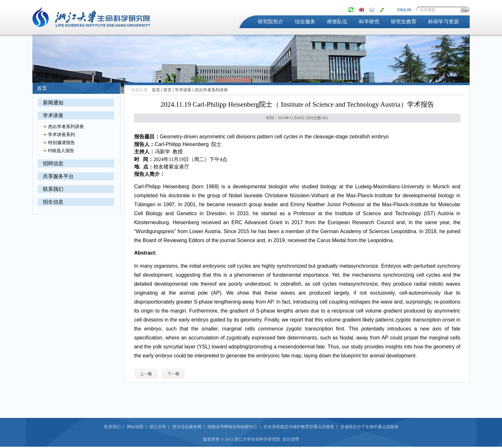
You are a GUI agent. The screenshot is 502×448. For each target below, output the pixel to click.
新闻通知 (53, 103)
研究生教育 (404, 22)
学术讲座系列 (61, 135)
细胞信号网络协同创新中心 (232, 427)
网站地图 (135, 427)
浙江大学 (158, 427)
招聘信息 (53, 163)
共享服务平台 (58, 176)
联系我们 (53, 189)
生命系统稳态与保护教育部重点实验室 (299, 427)
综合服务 (305, 22)
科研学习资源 (443, 22)
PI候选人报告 (61, 151)
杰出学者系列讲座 (66, 127)
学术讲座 (53, 115)
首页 (156, 90)
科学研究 (369, 22)
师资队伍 (337, 22)
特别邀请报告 (61, 143)
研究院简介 (271, 22)
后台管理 (291, 439)
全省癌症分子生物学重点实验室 (369, 427)
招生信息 (53, 202)
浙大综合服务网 (187, 427)
